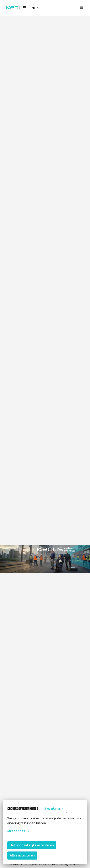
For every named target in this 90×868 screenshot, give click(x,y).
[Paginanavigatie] (81, 8)
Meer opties (18, 831)
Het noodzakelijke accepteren (32, 845)
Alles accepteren (22, 855)
